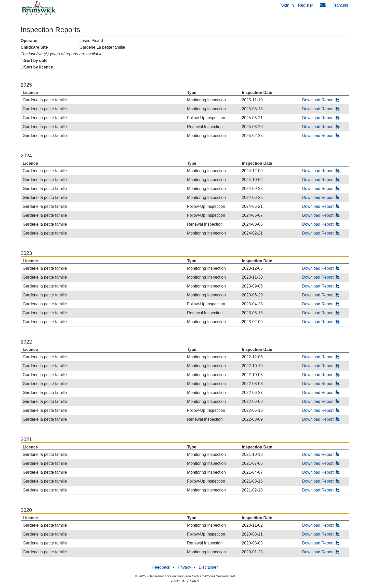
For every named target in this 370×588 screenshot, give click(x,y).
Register (306, 5)
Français (340, 5)
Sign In (287, 5)
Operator (29, 41)
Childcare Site (34, 47)
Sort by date (36, 60)
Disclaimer (208, 567)
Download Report (321, 100)
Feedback (161, 567)
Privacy (184, 567)
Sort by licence (38, 67)
